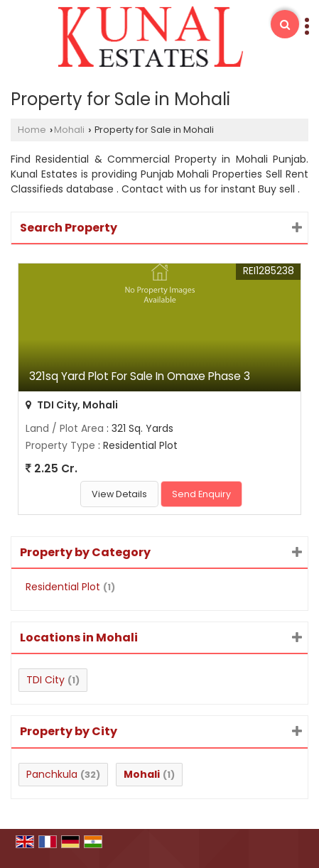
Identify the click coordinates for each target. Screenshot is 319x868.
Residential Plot (63, 587)
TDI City (45, 680)
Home (32, 130)
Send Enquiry (201, 494)
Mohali (69, 130)
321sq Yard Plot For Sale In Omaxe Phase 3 (140, 376)
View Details (119, 494)
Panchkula (52, 774)
